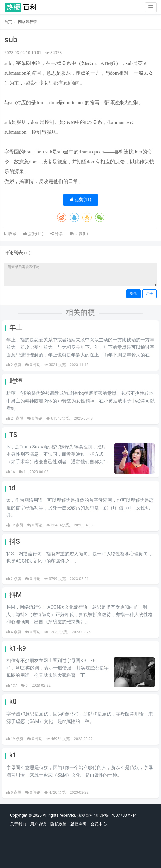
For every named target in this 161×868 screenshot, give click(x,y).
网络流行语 (28, 22)
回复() (79, 234)
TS (13, 435)
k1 (13, 755)
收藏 (12, 234)
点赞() (80, 199)
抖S (15, 542)
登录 (134, 294)
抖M (15, 595)
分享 (57, 234)
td (12, 488)
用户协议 (38, 824)
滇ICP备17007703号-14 (115, 815)
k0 (13, 702)
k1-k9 (18, 648)
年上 (16, 328)
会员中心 (99, 824)
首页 (8, 22)
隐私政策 (58, 824)
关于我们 (18, 824)
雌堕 (16, 381)
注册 (149, 294)
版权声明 (78, 824)
